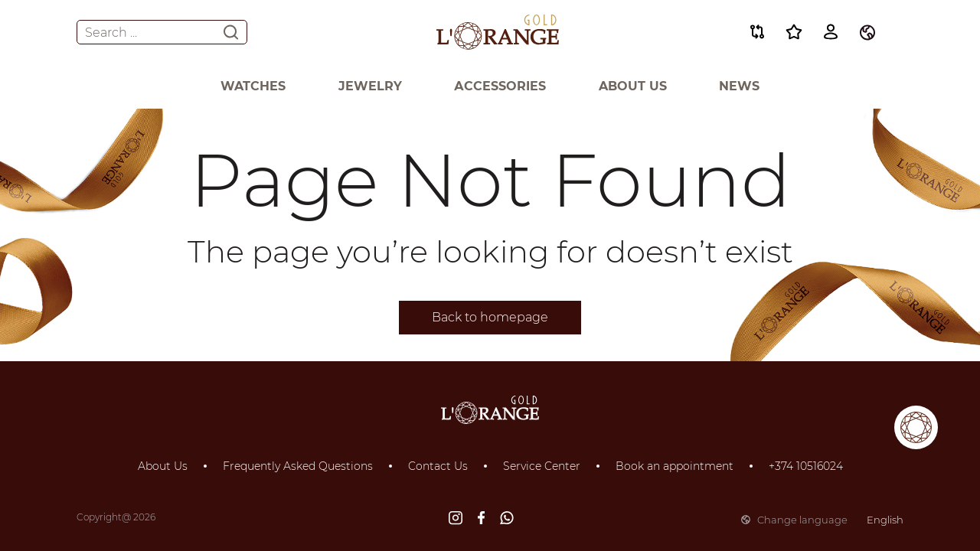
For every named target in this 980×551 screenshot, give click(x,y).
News (739, 86)
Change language (822, 520)
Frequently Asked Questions (298, 466)
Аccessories (500, 86)
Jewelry (370, 86)
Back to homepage (490, 317)
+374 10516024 (806, 466)
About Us (633, 86)
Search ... (162, 32)
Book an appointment (675, 466)
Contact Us (438, 466)
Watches (253, 86)
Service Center (542, 466)
